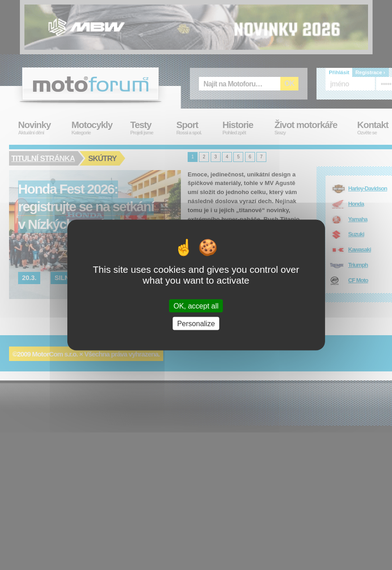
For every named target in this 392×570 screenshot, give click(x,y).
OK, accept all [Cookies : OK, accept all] (196, 306)
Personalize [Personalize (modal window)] (196, 323)
